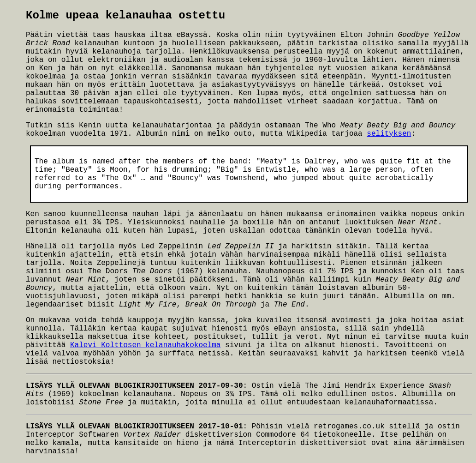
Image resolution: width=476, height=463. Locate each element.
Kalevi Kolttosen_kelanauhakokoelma (145, 345)
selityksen (389, 134)
